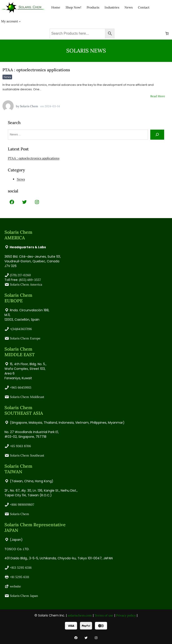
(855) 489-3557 (30, 280)
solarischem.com (80, 615)
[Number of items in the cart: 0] (167, 33)
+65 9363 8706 (20, 446)
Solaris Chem (29, 106)
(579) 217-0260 (20, 275)
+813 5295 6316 (21, 568)
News (7, 77)
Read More (158, 96)
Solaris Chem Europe (25, 338)
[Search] (157, 135)
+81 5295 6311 (19, 577)
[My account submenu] (20, 21)
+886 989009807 (22, 505)
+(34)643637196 (21, 329)
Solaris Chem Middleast (27, 397)
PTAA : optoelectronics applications (36, 70)
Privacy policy (126, 615)
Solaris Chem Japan (24, 596)
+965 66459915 (21, 387)
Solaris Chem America (26, 284)
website (15, 586)
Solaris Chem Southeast (27, 455)
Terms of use (104, 615)
